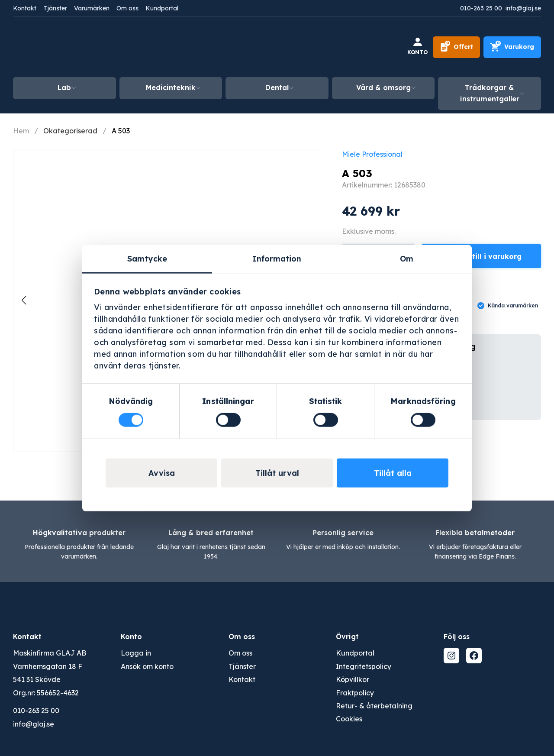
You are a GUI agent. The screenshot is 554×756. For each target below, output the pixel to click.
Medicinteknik (171, 87)
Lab (64, 87)
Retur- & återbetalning (374, 706)
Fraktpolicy (355, 693)
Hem (21, 131)
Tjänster (55, 8)
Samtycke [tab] (147, 259)
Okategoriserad (70, 131)
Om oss (127, 8)
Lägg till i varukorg (487, 256)
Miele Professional (372, 154)
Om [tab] (407, 259)
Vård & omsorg (383, 87)
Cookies (349, 719)
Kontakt (25, 8)
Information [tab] (277, 259)
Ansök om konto (147, 666)
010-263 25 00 (481, 8)
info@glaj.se (523, 8)
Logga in (136, 653)
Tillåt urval (277, 473)
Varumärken (92, 8)
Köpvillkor (353, 679)
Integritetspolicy (364, 666)
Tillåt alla (393, 473)
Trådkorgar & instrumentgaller (490, 93)
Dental (277, 87)
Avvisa (162, 473)
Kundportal (162, 8)
